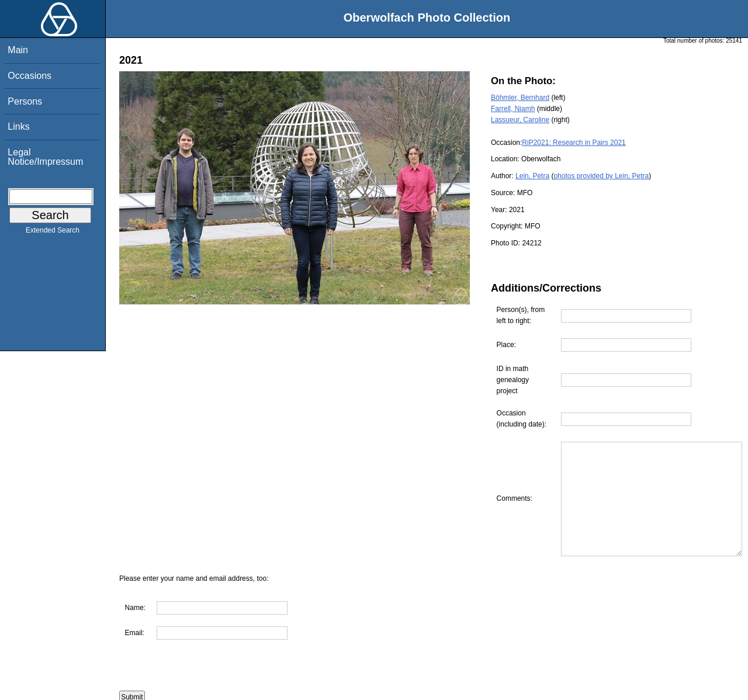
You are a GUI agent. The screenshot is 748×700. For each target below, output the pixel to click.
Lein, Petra (532, 176)
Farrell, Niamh (513, 109)
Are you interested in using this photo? (191, 694)
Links (18, 127)
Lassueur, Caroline (520, 120)
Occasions (30, 76)
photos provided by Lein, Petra (601, 176)
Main (18, 50)
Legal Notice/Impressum (45, 157)
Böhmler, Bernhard (520, 98)
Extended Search (53, 233)
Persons (25, 101)
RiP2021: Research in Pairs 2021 (574, 143)
